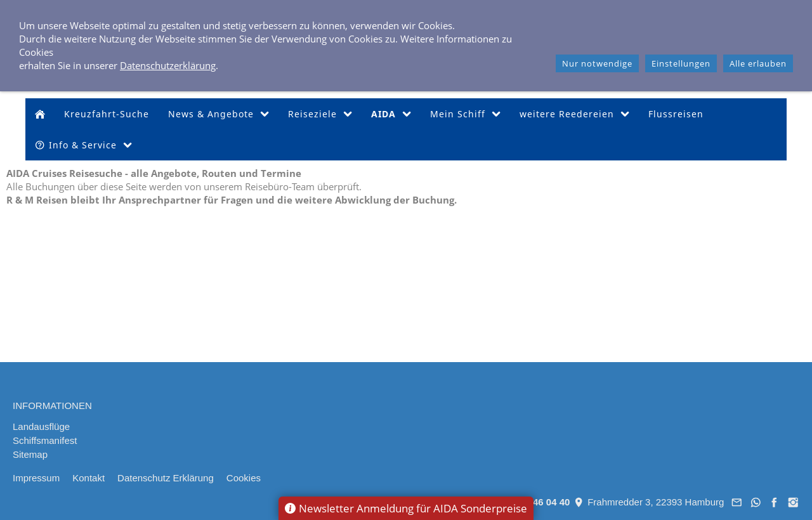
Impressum (36, 478)
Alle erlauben (758, 63)
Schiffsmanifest (45, 440)
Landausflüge (41, 426)
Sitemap (30, 454)
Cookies (244, 478)
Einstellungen (681, 63)
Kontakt (88, 478)
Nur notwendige (597, 63)
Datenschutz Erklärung (166, 478)
